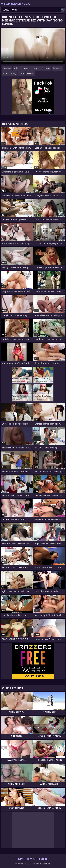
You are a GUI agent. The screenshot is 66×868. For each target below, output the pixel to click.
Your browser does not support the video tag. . (33, 46)
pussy (13, 74)
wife (5, 74)
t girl (22, 74)
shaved (26, 68)
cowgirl (36, 68)
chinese (46, 68)
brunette (57, 68)
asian (17, 68)
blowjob (7, 68)
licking (30, 74)
